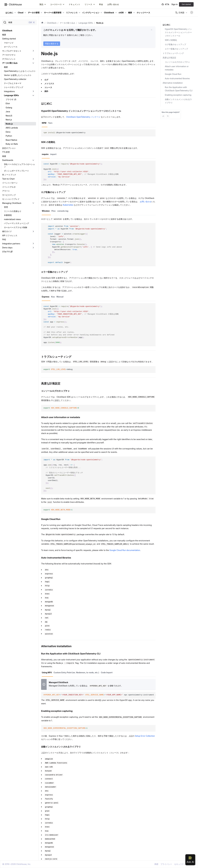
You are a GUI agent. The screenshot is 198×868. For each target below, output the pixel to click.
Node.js (9, 124)
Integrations (9, 91)
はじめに (9, 13)
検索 (4, 156)
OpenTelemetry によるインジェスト (20, 71)
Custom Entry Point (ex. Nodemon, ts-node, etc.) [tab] (76, 672)
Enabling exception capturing (178, 95)
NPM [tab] (44, 123)
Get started (186, 4)
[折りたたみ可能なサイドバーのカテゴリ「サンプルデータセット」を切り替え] (33, 51)
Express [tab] (46, 297)
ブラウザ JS (11, 99)
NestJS (9, 116)
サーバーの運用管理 (53, 13)
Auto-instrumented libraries (177, 78)
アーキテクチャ (9, 55)
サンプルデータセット (12, 51)
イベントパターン (10, 183)
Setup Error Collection (145, 736)
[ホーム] (42, 23)
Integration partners (11, 244)
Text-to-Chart (8, 179)
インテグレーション (91, 13)
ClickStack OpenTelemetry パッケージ (83, 117)
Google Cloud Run (173, 74)
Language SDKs (11, 95)
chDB (121, 13)
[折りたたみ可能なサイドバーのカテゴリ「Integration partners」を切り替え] (33, 244)
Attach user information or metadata (177, 68)
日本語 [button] (180, 13)
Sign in (175, 4)
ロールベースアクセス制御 (16, 227)
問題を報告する (52, 44)
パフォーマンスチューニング (16, 223)
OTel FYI (7, 252)
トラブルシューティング (173, 53)
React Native (11, 140)
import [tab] (53, 154)
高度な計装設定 (169, 58)
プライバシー (166, 864)
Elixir (8, 103)
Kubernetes (68, 205)
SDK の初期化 (171, 40)
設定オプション (9, 148)
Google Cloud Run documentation (125, 550)
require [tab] (45, 154)
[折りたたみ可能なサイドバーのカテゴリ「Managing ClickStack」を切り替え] (33, 203)
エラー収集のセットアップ (176, 49)
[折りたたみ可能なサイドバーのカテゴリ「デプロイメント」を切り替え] (33, 59)
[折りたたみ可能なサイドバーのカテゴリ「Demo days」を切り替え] (33, 248)
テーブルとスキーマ (13, 83)
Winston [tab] (46, 211)
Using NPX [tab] (47, 672)
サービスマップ (9, 195)
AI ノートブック (9, 175)
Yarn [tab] (50, 123)
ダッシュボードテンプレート (16, 171)
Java (8, 112)
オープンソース (11, 47)
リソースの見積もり (13, 211)
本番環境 (8, 215)
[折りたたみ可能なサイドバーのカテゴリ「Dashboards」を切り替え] (33, 160)
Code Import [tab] (107, 672)
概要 (130, 13)
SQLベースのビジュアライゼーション (19, 165)
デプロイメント (9, 59)
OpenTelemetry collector (15, 79)
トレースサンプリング (14, 87)
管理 (6, 207)
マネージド (9, 43)
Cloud (20, 13)
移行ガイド (7, 231)
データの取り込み (10, 63)
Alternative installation (173, 83)
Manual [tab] (60, 297)
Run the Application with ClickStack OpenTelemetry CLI (179, 89)
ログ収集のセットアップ (175, 44)
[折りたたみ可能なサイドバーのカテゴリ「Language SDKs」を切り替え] (33, 95)
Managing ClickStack (12, 203)
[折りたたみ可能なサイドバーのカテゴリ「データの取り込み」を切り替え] (33, 63)
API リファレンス (10, 235)
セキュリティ (180, 864)
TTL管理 (6, 152)
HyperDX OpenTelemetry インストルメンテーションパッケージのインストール (178, 32)
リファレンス (72, 13)
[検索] (19, 22)
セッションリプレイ (11, 199)
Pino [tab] (53, 211)
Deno (8, 132)
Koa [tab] (53, 297)
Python (9, 136)
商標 (156, 864)
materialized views (12, 219)
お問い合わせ (146, 202)
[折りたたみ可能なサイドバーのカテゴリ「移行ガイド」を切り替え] (33, 231)
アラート (6, 191)
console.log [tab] (63, 211)
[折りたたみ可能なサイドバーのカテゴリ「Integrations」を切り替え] (33, 91)
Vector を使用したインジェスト (18, 75)
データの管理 (34, 13)
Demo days (7, 248)
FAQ (4, 239)
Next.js (9, 120)
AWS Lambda (12, 128)
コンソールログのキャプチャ (177, 62)
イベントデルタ (9, 187)
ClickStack (109, 13)
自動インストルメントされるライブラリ (178, 101)
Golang (9, 108)
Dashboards (8, 160)
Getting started (9, 39)
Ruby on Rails (12, 144)
